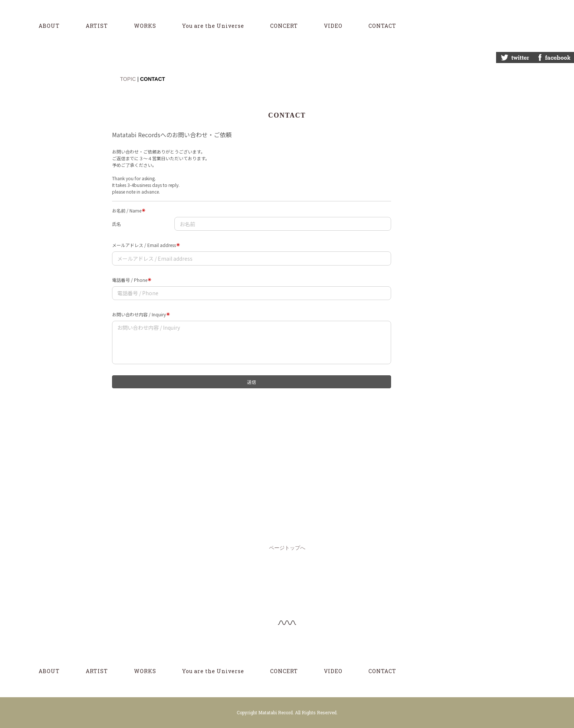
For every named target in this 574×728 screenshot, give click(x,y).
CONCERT (284, 26)
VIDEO (333, 26)
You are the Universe (213, 26)
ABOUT (49, 26)
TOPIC (128, 79)
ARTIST (97, 26)
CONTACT (382, 26)
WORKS (145, 26)
